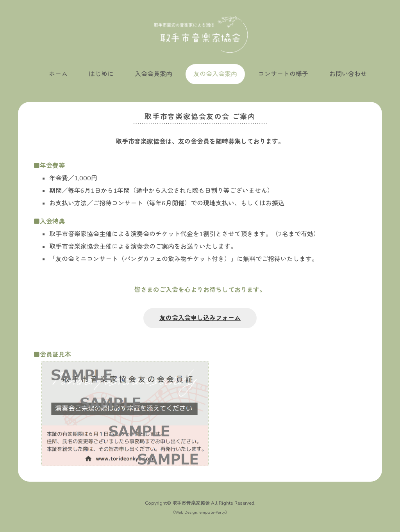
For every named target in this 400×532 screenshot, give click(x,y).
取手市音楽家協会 (191, 503)
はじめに (101, 74)
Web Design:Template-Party (200, 512)
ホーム (58, 74)
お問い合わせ (348, 74)
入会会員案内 (154, 74)
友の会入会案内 (215, 74)
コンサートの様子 (283, 74)
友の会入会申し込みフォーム (200, 318)
